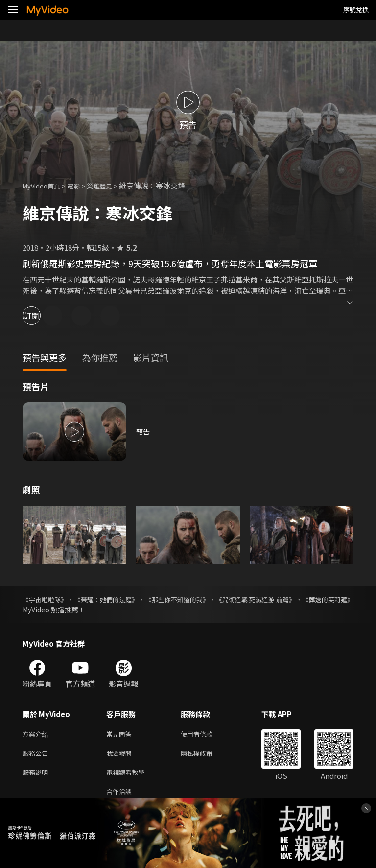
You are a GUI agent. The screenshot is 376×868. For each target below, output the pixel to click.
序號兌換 (356, 10)
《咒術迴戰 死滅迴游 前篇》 (299, 599)
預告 (143, 432)
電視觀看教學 (128, 776)
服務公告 (37, 755)
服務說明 (37, 776)
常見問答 (121, 735)
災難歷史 (110, 185)
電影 (81, 185)
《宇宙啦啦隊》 (47, 599)
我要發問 (121, 755)
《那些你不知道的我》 (206, 599)
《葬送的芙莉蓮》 (50, 610)
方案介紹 (37, 735)
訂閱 (42, 316)
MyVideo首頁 (45, 185)
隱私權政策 (205, 755)
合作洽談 (121, 796)
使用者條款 (205, 735)
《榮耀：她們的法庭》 (121, 599)
